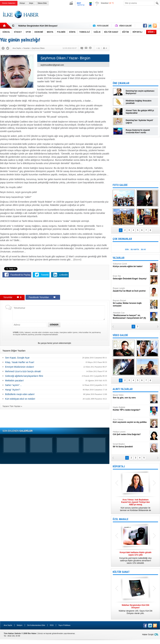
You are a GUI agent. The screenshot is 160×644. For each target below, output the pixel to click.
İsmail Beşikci (131, 445)
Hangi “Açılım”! (13, 390)
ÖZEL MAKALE (120, 519)
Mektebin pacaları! (14, 381)
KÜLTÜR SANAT (121, 572)
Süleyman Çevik (131, 265)
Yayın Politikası (64, 625)
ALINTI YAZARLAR (123, 389)
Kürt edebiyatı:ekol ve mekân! (20, 399)
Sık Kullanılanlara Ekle (36, 625)
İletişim (20, 625)
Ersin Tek (131, 277)
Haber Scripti (148, 635)
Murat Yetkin (131, 396)
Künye (22, 3)
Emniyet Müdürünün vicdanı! (20, 367)
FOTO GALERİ (120, 185)
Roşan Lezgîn (131, 290)
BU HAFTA (135, 250)
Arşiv (31, 3)
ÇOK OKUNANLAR (122, 239)
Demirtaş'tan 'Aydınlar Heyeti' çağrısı (139, 122)
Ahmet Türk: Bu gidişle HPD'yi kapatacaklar (140, 112)
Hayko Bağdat (131, 409)
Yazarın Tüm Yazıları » (12, 406)
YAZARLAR (119, 258)
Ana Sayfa (8, 625)
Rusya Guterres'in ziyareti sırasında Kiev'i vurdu (138, 131)
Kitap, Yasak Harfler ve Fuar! (20, 362)
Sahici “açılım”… (13, 385)
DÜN (127, 250)
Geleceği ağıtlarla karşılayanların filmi (24, 376)
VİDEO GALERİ (120, 335)
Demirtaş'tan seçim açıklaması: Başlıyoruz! (140, 92)
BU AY (144, 250)
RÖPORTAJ (119, 466)
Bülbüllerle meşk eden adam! (20, 394)
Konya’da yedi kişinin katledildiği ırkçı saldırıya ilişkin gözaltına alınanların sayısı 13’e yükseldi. (136, 558)
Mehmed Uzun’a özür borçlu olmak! (23, 371)
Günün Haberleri (9, 3)
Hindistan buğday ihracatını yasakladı (139, 102)
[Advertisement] (55, 288)
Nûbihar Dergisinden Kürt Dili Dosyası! (38, 26)
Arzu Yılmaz (131, 421)
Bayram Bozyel (131, 303)
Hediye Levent (131, 433)
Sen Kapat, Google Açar (17, 358)
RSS (52, 625)
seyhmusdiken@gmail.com (52, 65)
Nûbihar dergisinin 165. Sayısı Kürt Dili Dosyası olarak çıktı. (136, 609)
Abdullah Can (131, 315)
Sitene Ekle (42, 3)
